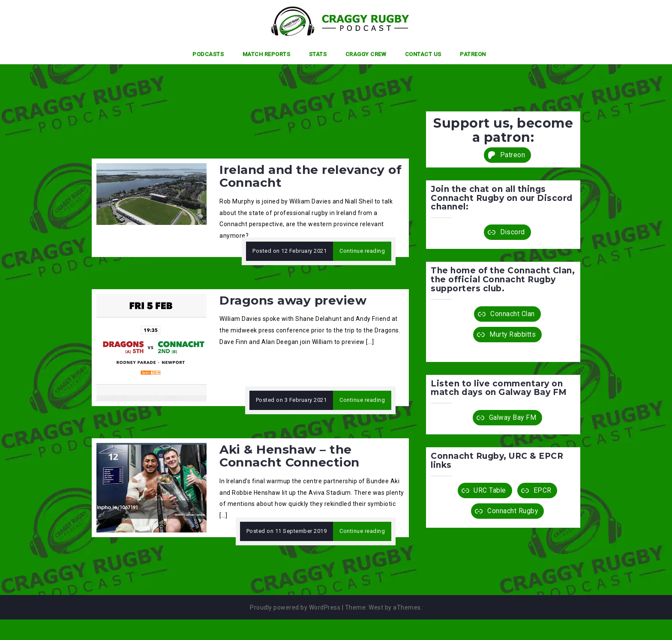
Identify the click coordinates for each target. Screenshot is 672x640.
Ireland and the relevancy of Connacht (310, 176)
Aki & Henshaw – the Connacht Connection (289, 456)
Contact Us (423, 54)
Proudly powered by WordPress (295, 607)
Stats (318, 54)
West (376, 607)
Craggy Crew (366, 54)
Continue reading (362, 251)
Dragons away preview (293, 300)
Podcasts (208, 54)
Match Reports (267, 54)
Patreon (473, 54)
